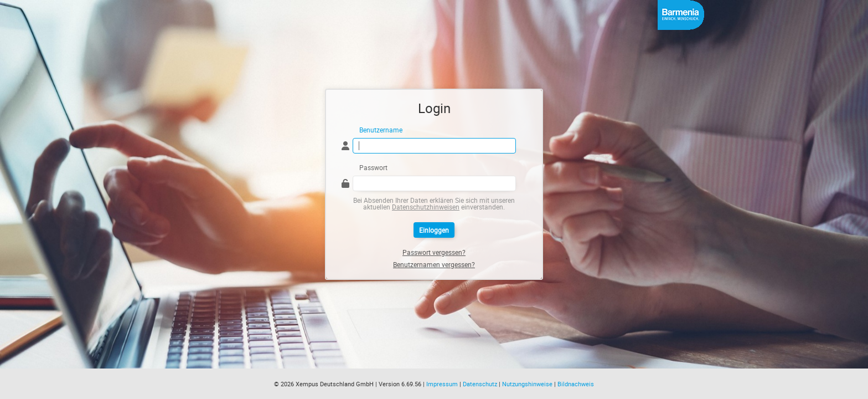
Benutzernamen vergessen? (434, 264)
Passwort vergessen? (434, 252)
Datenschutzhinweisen (426, 207)
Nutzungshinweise (527, 384)
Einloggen (434, 230)
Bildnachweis (576, 384)
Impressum (442, 384)
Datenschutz (480, 384)
